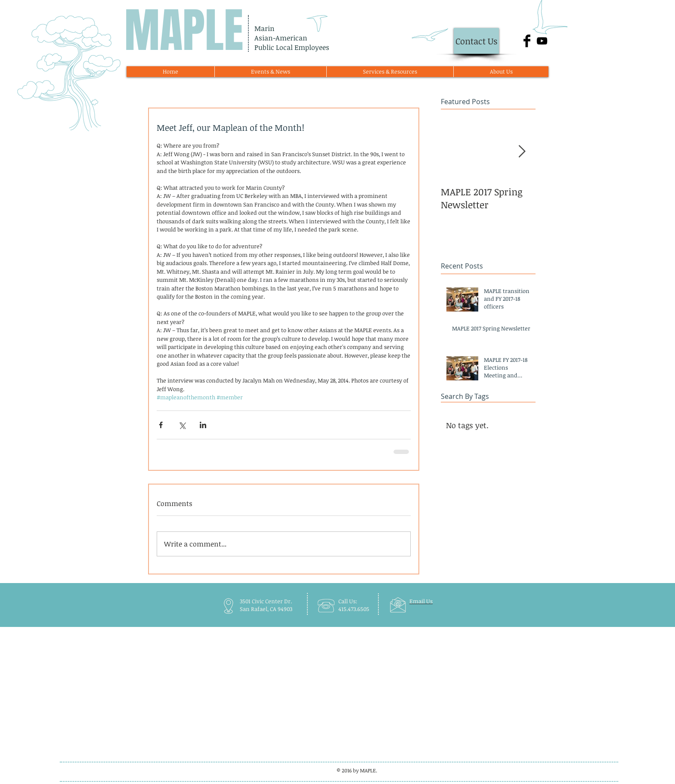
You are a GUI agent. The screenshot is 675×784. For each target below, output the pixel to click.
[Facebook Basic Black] (527, 41)
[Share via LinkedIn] (203, 425)
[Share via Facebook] (161, 425)
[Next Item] (522, 152)
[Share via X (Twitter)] (182, 425)
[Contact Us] (476, 41)
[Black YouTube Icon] (542, 41)
